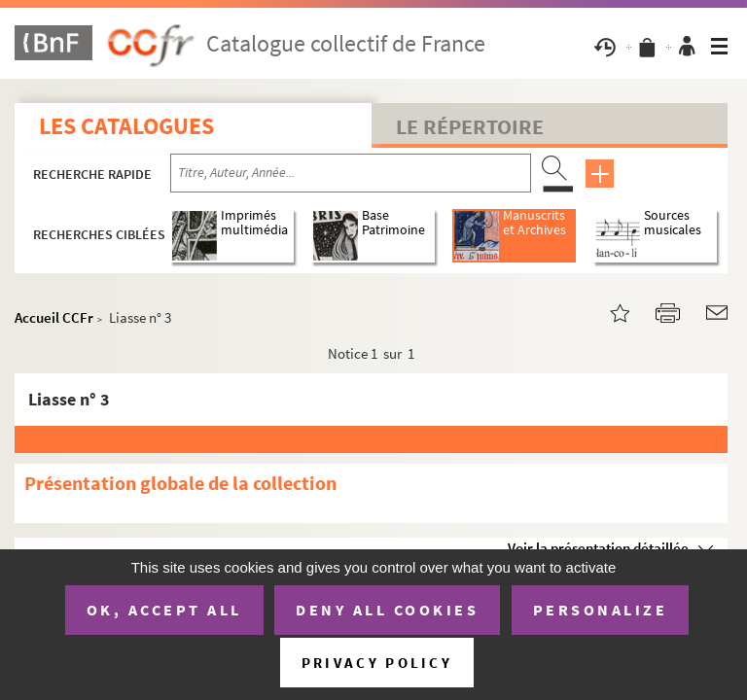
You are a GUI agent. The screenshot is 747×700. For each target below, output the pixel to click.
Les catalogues (126, 126)
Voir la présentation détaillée (598, 548)
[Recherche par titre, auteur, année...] (351, 173)
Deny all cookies (387, 610)
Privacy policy (377, 663)
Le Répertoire (470, 126)
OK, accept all (164, 610)
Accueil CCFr (54, 317)
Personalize (601, 610)
